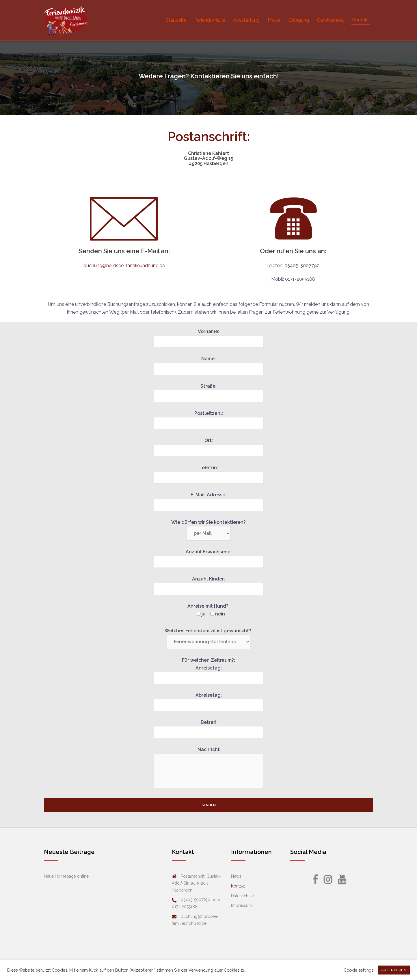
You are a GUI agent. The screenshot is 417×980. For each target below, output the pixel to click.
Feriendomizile (210, 20)
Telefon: (209, 473)
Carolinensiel (331, 20)
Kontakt (361, 20)
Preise (274, 20)
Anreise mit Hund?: (208, 610)
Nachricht (208, 768)
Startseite (176, 20)
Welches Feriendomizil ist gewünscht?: (208, 636)
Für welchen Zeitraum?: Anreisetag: (209, 669)
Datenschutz (243, 896)
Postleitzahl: (209, 418)
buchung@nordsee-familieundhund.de (124, 266)
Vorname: (209, 336)
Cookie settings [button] (359, 970)
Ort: (209, 445)
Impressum (242, 905)
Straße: (209, 391)
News (236, 876)
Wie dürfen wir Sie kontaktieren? (208, 528)
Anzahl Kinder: (209, 584)
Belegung (299, 20)
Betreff (209, 727)
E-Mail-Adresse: (209, 500)
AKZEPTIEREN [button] (394, 970)
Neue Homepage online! (67, 876)
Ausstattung (246, 20)
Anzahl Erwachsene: (209, 557)
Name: (209, 364)
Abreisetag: (209, 700)
